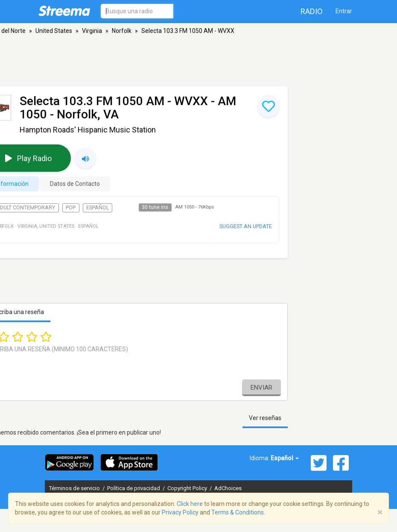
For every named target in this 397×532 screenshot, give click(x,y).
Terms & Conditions (238, 512)
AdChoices (228, 488)
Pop (71, 208)
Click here (190, 504)
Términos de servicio (75, 488)
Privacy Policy (180, 512)
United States (54, 31)
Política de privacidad (134, 488)
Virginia (92, 31)
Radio (312, 11)
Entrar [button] (344, 11)
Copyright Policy (188, 488)
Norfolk (122, 31)
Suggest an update (246, 226)
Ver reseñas (265, 418)
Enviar (261, 388)
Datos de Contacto (75, 184)
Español (98, 208)
